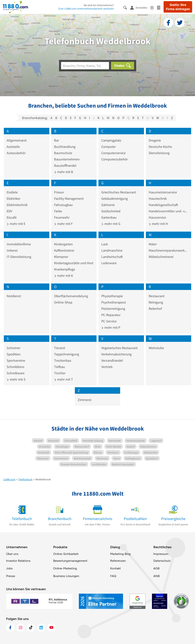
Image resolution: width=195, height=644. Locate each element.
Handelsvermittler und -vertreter (169, 211)
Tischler (60, 373)
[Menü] (160, 7)
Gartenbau (109, 217)
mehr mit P (111, 327)
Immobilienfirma (19, 244)
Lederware (109, 263)
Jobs (9, 568)
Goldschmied (111, 211)
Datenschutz (162, 561)
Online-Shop (63, 302)
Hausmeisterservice (163, 192)
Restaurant (157, 296)
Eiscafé (12, 217)
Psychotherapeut (114, 302)
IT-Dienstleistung (19, 257)
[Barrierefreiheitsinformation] (154, 7)
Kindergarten (63, 244)
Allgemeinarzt (17, 140)
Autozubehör (16, 153)
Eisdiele (12, 192)
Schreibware (16, 373)
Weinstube (156, 348)
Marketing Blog (120, 554)
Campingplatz (111, 140)
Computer (109, 147)
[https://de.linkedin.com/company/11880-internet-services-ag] (41, 628)
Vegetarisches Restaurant (119, 348)
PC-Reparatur (111, 315)
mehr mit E (16, 224)
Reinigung (156, 302)
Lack (105, 244)
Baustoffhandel (65, 165)
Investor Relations (18, 561)
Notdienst (14, 296)
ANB (156, 576)
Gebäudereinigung (115, 198)
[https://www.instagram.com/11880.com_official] (21, 628)
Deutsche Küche (160, 147)
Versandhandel (112, 360)
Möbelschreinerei (161, 257)
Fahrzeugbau (63, 205)
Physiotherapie (112, 296)
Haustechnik (158, 198)
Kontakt (115, 568)
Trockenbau (63, 360)
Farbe (58, 211)
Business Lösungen (66, 576)
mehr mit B (64, 172)
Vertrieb (107, 367)
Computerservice (113, 153)
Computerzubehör (115, 159)
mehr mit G (111, 224)
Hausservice (157, 217)
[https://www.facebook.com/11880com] (10, 628)
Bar (57, 140)
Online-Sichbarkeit (66, 554)
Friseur (59, 192)
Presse (11, 576)
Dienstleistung (159, 153)
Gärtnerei (108, 205)
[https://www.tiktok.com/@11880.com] (31, 628)
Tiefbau (60, 367)
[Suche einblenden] (127, 7)
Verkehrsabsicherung (116, 354)
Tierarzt (60, 348)
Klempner (61, 257)
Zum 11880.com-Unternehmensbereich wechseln (86, 9)
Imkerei (12, 250)
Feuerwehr (62, 217)
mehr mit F (63, 224)
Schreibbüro (16, 367)
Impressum (161, 554)
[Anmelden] (140, 7)
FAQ (113, 576)
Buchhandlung (65, 147)
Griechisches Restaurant (119, 192)
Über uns (12, 554)
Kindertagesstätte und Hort (74, 263)
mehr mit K (64, 276)
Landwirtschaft (112, 257)
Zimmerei (85, 400)
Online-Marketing (65, 568)
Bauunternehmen (67, 159)
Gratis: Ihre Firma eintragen (178, 7)
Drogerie (155, 140)
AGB (156, 568)
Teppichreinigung (67, 354)
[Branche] (85, 66)
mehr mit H (158, 224)
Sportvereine (16, 360)
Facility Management (69, 198)
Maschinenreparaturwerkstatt (169, 250)
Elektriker (14, 198)
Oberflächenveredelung (71, 296)
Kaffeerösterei (64, 250)
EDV (9, 211)
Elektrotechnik (17, 205)
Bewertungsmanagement (70, 561)
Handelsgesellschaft (163, 205)
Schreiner (14, 348)
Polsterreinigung (113, 309)
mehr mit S (16, 379)
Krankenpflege (65, 269)
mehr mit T (64, 379)
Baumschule (63, 153)
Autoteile (13, 147)
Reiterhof (155, 309)
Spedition (14, 354)
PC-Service (109, 321)
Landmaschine (112, 250)
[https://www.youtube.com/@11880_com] (51, 628)
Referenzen (118, 561)
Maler (153, 244)
